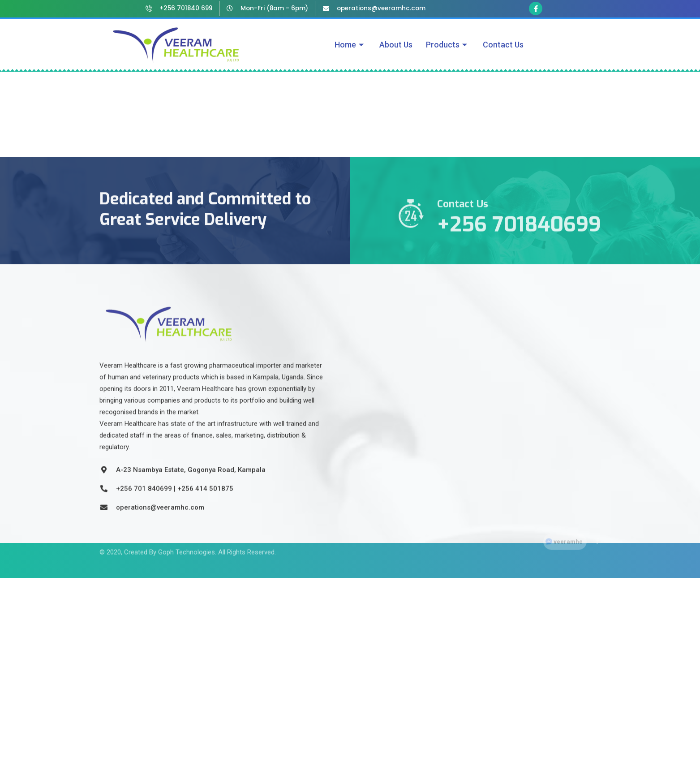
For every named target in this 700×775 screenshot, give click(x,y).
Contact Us (503, 45)
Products (448, 45)
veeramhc (568, 535)
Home (350, 45)
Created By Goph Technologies (170, 545)
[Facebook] (594, 535)
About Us (396, 45)
